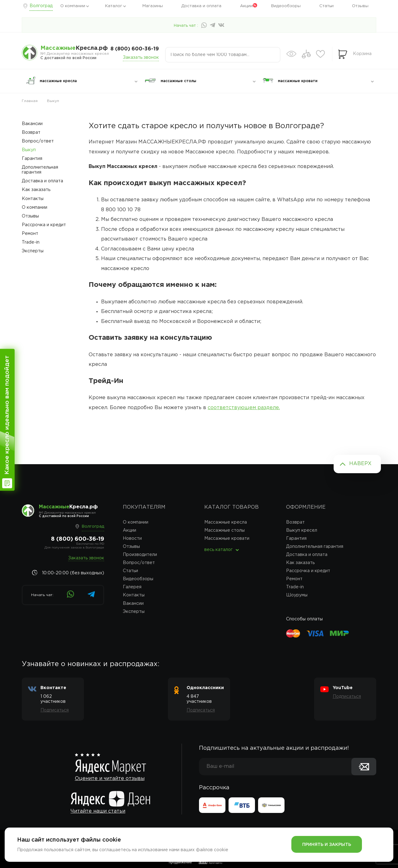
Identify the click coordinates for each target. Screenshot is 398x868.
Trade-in (31, 242)
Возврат (31, 133)
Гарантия (32, 159)
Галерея (132, 587)
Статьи (326, 6)
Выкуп (29, 150)
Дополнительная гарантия (40, 170)
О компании (73, 6)
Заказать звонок (141, 58)
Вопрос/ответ (38, 141)
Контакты (33, 199)
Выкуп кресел (302, 530)
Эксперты (33, 251)
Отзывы (360, 6)
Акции (246, 6)
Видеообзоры (286, 6)
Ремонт (30, 234)
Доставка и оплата (201, 6)
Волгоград (41, 6)
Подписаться (55, 710)
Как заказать (36, 190)
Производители (140, 555)
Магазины (153, 6)
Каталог (114, 6)
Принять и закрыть (327, 845)
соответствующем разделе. (244, 408)
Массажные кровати (227, 539)
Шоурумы (297, 595)
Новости (132, 539)
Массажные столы (224, 530)
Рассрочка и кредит (44, 225)
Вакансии (32, 124)
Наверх (360, 464)
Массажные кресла (226, 522)
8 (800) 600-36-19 (135, 49)
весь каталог (218, 550)
